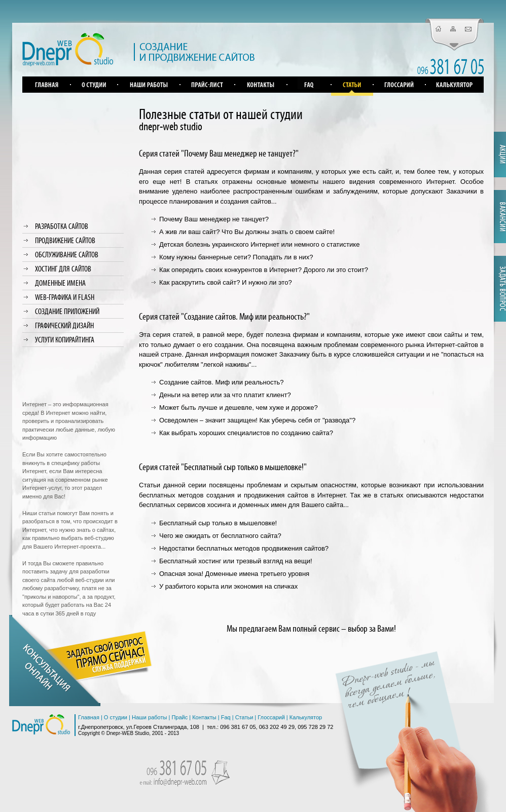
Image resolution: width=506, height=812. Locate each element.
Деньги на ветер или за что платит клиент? (225, 395)
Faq (226, 717)
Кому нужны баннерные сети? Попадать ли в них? (236, 257)
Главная (89, 717)
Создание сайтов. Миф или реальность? (221, 382)
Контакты (204, 717)
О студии (116, 717)
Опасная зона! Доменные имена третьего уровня (234, 574)
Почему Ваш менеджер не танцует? (214, 219)
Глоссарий (271, 717)
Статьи (244, 717)
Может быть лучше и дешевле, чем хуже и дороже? (239, 408)
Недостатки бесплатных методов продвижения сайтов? (244, 548)
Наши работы (149, 717)
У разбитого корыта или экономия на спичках (228, 586)
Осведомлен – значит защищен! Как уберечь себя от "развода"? (257, 420)
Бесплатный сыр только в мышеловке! (218, 523)
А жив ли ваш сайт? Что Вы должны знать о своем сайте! (247, 232)
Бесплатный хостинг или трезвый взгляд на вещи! (236, 561)
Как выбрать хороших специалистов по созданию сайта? (246, 433)
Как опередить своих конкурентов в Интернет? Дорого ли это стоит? (264, 270)
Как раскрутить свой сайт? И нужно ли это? (226, 282)
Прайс (179, 717)
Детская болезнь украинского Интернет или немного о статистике (259, 244)
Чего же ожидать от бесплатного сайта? (220, 536)
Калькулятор (306, 717)
